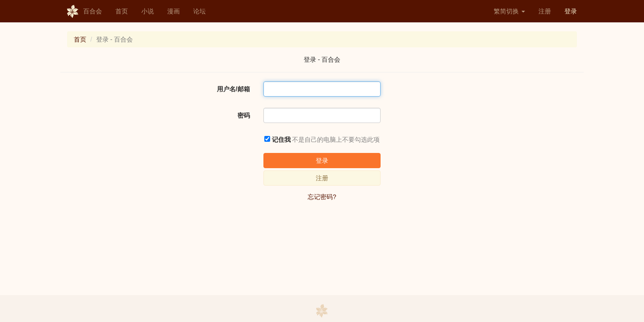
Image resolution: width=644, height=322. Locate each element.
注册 (545, 11)
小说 (148, 11)
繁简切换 (509, 11)
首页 (122, 11)
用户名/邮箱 (233, 89)
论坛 (199, 11)
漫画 (174, 11)
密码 (244, 115)
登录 (571, 11)
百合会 (85, 12)
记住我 (281, 140)
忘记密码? (322, 197)
